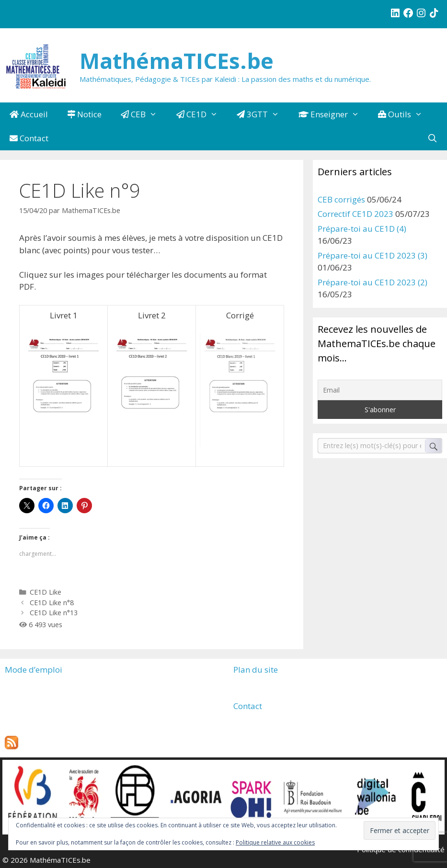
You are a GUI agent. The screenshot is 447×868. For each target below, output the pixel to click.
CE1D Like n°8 (52, 603)
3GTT (263, 114)
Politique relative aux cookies (275, 842)
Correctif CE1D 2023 (355, 214)
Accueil (29, 114)
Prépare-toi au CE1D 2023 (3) (372, 255)
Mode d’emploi (34, 670)
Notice (84, 114)
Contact (29, 138)
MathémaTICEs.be (177, 61)
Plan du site (256, 670)
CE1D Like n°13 (54, 613)
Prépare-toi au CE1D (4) (362, 229)
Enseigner (334, 114)
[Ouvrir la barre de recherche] (432, 138)
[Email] (380, 390)
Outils (405, 114)
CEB (144, 114)
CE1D (202, 114)
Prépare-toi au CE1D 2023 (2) (372, 282)
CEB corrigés (341, 199)
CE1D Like (46, 592)
